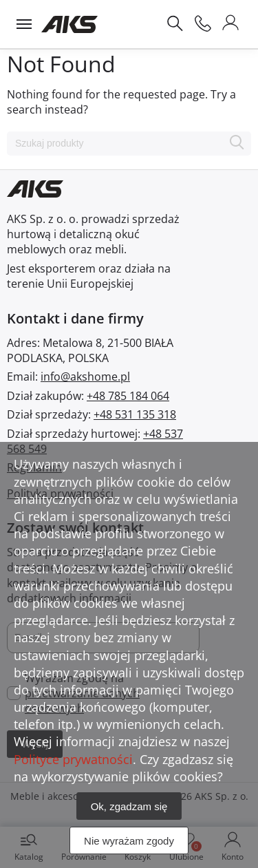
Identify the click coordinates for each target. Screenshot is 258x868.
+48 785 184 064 (128, 396)
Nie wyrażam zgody (129, 841)
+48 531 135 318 (135, 414)
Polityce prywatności (73, 759)
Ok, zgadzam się (129, 806)
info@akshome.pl (85, 377)
